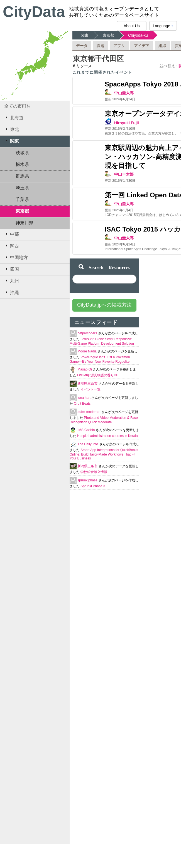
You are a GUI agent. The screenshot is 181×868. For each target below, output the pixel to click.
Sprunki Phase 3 (93, 486)
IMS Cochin (86, 430)
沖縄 (12, 292)
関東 (12, 141)
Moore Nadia (87, 351)
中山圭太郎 (124, 93)
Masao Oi (85, 369)
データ (82, 46)
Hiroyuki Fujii (127, 123)
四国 (12, 269)
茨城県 (22, 153)
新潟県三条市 (88, 384)
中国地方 (16, 257)
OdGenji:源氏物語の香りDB (98, 375)
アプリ (119, 46)
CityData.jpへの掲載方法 (104, 305)
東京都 (22, 211)
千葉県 (22, 199)
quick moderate (89, 412)
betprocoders (88, 333)
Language (163, 27)
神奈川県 (25, 223)
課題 (101, 46)
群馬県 (22, 176)
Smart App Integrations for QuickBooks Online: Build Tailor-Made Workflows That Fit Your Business (104, 454)
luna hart (84, 398)
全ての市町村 (18, 106)
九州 (12, 281)
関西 (12, 246)
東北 (12, 129)
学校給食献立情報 (94, 472)
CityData (34, 12)
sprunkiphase (88, 480)
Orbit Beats (82, 404)
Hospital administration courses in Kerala (107, 436)
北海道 (14, 118)
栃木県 (22, 164)
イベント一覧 (90, 389)
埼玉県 (22, 188)
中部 (12, 234)
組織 (162, 46)
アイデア (142, 46)
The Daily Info (88, 444)
